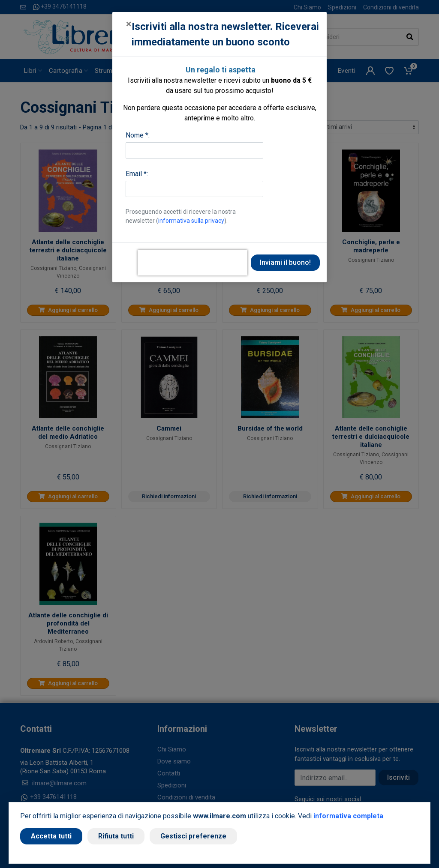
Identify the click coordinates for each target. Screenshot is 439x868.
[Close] (129, 24)
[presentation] (192, 263)
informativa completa (348, 816)
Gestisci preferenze (193, 836)
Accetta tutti (51, 836)
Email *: (137, 174)
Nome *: (138, 135)
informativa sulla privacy (191, 221)
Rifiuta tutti (116, 836)
